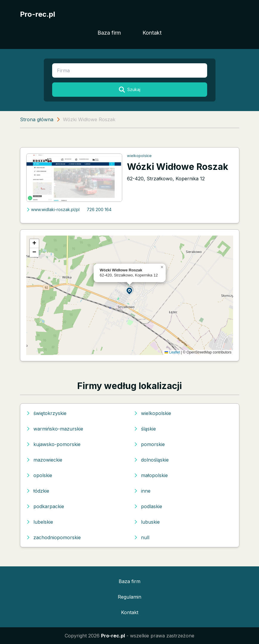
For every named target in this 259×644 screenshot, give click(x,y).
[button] (130, 291)
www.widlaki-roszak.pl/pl (53, 209)
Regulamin (129, 597)
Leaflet (172, 352)
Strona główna (37, 119)
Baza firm (109, 33)
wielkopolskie (139, 156)
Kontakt (152, 33)
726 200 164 (99, 209)
